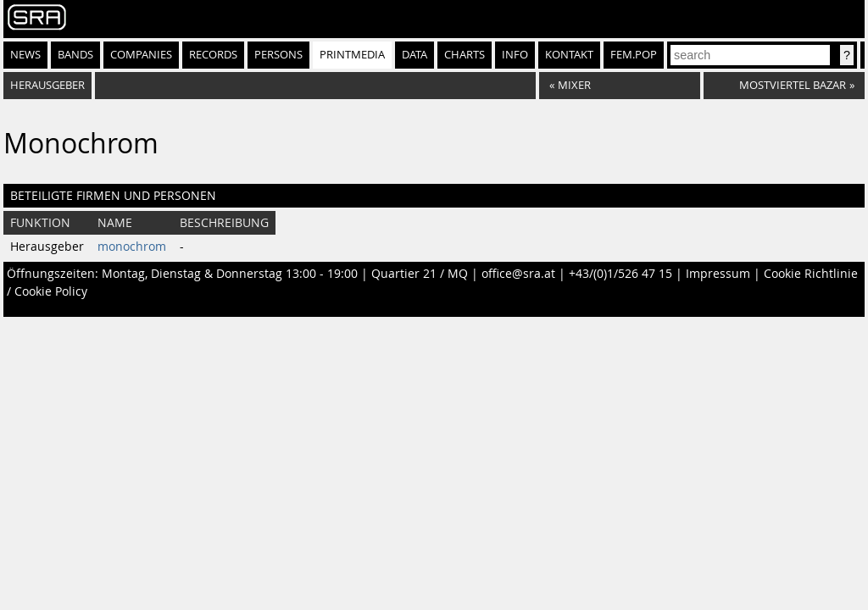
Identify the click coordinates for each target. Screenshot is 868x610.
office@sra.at (518, 274)
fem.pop (634, 55)
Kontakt (569, 55)
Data (415, 55)
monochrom (132, 247)
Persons (278, 55)
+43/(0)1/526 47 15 (620, 274)
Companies (141, 55)
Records (213, 55)
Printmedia (352, 55)
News (25, 55)
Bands (75, 55)
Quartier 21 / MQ (420, 274)
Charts (465, 55)
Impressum (718, 274)
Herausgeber (47, 85)
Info (515, 55)
